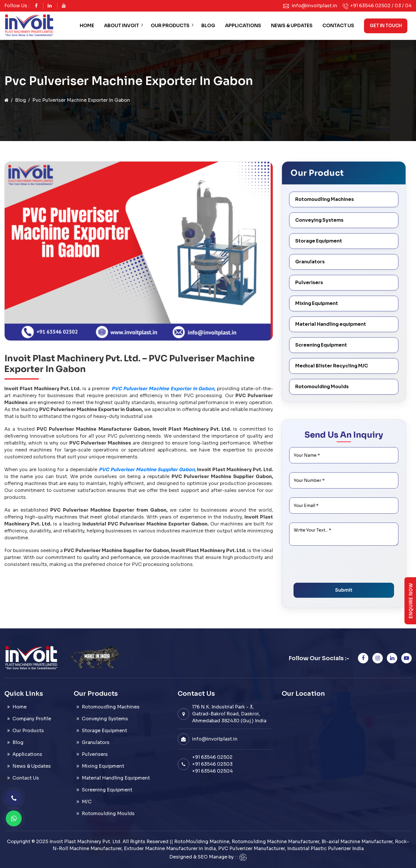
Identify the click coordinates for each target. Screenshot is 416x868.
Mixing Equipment (317, 303)
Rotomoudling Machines (325, 199)
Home (87, 26)
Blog (208, 26)
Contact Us (338, 26)
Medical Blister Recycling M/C (332, 366)
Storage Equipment (319, 241)
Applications (243, 26)
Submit (344, 590)
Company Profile (32, 719)
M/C (87, 802)
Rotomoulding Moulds (322, 387)
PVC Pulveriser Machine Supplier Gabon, (147, 470)
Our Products (170, 26)
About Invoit (121, 26)
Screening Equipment (321, 345)
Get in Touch (386, 26)
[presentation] (337, 567)
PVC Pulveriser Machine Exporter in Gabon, (164, 389)
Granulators (310, 262)
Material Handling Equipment (116, 778)
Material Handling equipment (331, 324)
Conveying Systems (319, 220)
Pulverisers (309, 283)
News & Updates (292, 26)
